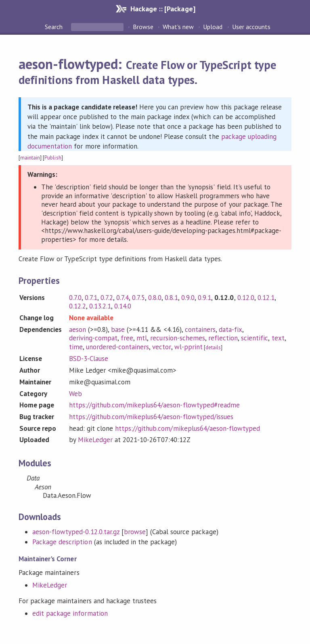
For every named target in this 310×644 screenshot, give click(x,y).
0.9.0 (188, 298)
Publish (53, 158)
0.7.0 (75, 298)
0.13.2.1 (100, 306)
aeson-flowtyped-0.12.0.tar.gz (76, 532)
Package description (62, 542)
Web (75, 394)
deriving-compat (93, 338)
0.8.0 (155, 298)
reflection (223, 338)
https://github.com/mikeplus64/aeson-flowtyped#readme (154, 405)
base (118, 329)
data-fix (230, 329)
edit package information (70, 613)
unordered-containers (117, 347)
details (213, 347)
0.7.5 (138, 298)
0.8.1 (171, 298)
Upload (213, 27)
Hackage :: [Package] (163, 9)
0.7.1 (91, 298)
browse (135, 532)
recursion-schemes (177, 338)
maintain (30, 158)
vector (161, 347)
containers (200, 329)
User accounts (251, 27)
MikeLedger (95, 440)
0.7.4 (123, 298)
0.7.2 (107, 298)
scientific (254, 338)
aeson (77, 329)
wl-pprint (189, 347)
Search (54, 27)
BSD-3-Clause (89, 359)
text (278, 338)
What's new (178, 27)
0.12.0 (246, 298)
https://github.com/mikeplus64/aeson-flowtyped (187, 428)
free (127, 338)
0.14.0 (123, 306)
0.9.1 (204, 298)
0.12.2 (77, 306)
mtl (142, 338)
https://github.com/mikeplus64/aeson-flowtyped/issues (151, 417)
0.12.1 (266, 298)
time (76, 347)
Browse (143, 27)
